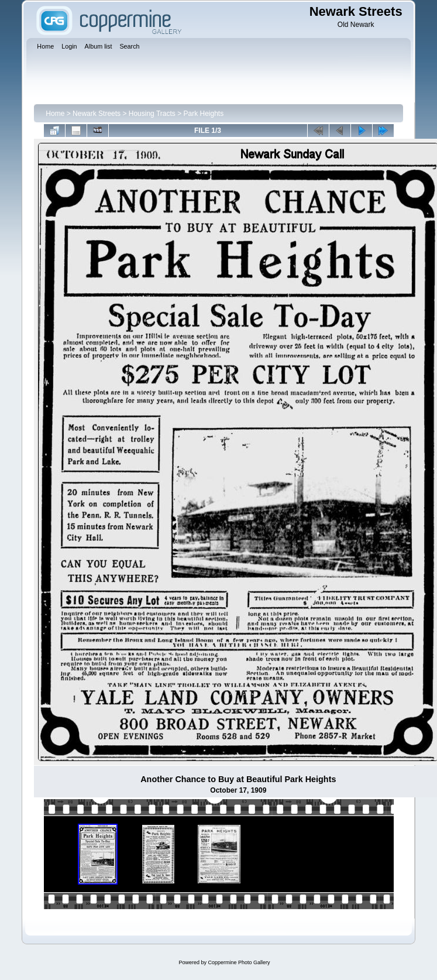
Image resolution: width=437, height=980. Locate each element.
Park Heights (204, 114)
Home (55, 114)
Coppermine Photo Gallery (239, 962)
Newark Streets (97, 114)
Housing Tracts (152, 114)
